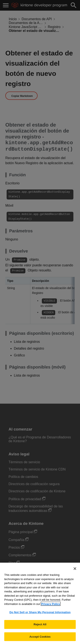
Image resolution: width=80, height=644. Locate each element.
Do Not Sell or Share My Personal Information (40, 615)
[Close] (75, 572)
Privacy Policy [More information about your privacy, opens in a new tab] (51, 607)
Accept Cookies (40, 639)
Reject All (40, 627)
